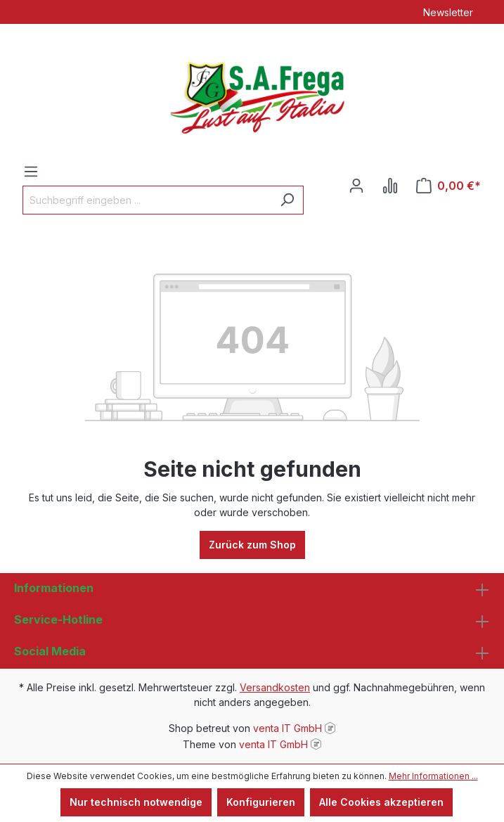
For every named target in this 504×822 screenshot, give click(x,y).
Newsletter (448, 12)
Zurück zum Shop (252, 545)
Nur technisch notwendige (136, 802)
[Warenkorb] (448, 186)
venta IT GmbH (287, 728)
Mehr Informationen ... (433, 776)
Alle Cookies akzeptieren (381, 802)
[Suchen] (287, 200)
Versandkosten (275, 687)
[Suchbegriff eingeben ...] (147, 200)
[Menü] (31, 172)
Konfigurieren (261, 802)
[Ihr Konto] (356, 186)
